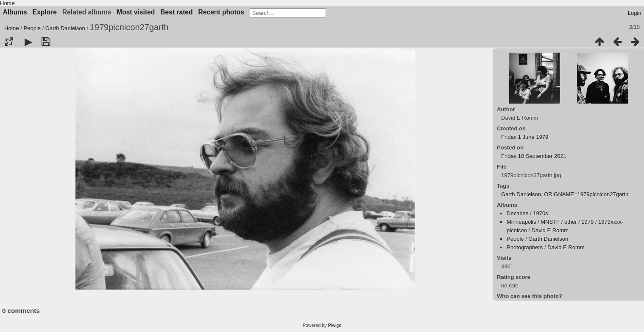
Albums (15, 12)
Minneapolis (521, 222)
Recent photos (221, 12)
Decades (517, 213)
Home (7, 3)
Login (635, 13)
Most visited (136, 12)
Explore (45, 12)
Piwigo (335, 325)
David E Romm (550, 230)
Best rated (176, 12)
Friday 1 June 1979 (525, 137)
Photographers (525, 247)
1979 (587, 222)
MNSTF (550, 222)
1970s (540, 213)
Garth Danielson (65, 28)
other (571, 222)
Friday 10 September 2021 (534, 156)
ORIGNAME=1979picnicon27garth (586, 194)
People (32, 28)
